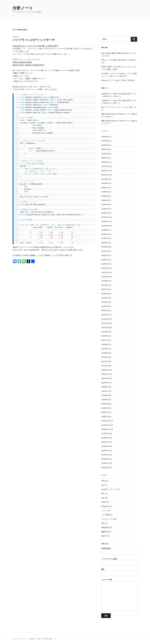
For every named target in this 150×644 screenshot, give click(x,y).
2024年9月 (105, 179)
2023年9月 (105, 230)
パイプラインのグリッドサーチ (34, 40)
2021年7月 (105, 340)
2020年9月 (105, 383)
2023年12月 (105, 217)
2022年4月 (105, 302)
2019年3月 (105, 459)
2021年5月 (105, 349)
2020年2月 (105, 412)
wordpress (105, 506)
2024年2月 (105, 209)
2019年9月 (105, 433)
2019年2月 (105, 463)
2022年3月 (105, 306)
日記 (103, 523)
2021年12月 (105, 319)
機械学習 (104, 532)
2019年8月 (105, 438)
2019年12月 (105, 421)
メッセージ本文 (119, 595)
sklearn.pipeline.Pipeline (22, 62)
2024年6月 (105, 192)
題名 (119, 572)
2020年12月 (105, 370)
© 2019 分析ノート (50, 639)
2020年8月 (105, 387)
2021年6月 (105, 344)
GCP (103, 485)
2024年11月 (105, 171)
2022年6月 (105, 294)
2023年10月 (105, 226)
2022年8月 (105, 285)
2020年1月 (105, 417)
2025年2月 (105, 158)
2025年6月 (105, 141)
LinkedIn (33, 639)
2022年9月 (105, 281)
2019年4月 (105, 455)
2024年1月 (105, 213)
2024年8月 (105, 183)
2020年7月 (105, 391)
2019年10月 (105, 429)
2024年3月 (105, 204)
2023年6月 (105, 243)
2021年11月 (105, 323)
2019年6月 (105, 446)
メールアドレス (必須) (119, 562)
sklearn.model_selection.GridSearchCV (28, 65)
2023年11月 (105, 222)
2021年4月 (105, 353)
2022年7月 (105, 289)
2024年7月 (105, 188)
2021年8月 (105, 336)
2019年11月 (105, 425)
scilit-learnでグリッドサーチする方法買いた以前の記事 (35, 46)
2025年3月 (105, 154)
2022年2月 (105, 311)
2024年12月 (105, 166)
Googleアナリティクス (109, 489)
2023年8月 (105, 234)
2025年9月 (105, 137)
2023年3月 (105, 255)
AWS (103, 481)
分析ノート (23, 8)
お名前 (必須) (119, 551)
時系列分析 (105, 528)
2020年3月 (105, 408)
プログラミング (107, 519)
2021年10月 (105, 328)
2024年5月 (105, 196)
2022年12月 (105, 268)
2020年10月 (105, 378)
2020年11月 (105, 374)
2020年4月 (105, 404)
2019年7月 (105, 442)
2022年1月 (105, 315)
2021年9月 (105, 332)
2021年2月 (105, 361)
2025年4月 (105, 149)
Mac (103, 493)
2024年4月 (105, 200)
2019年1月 (105, 468)
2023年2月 (105, 260)
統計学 (104, 536)
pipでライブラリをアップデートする (114, 107)
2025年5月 (105, 145)
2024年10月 (105, 175)
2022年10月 (105, 277)
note (39, 639)
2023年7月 (105, 238)
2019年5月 (105, 451)
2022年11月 (105, 272)
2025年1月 (105, 162)
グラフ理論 (105, 515)
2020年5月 (105, 400)
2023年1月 (105, 264)
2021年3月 (105, 357)
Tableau (104, 502)
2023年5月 (105, 247)
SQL (103, 498)
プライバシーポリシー (20, 639)
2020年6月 (105, 395)
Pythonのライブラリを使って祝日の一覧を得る (118, 80)
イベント (104, 511)
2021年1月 (105, 366)
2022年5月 (105, 298)
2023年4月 (105, 251)
